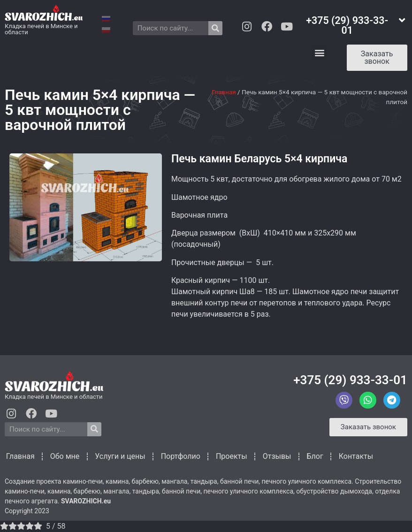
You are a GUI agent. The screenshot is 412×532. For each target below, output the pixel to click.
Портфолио (179, 456)
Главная (224, 92)
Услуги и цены (118, 456)
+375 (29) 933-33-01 (350, 380)
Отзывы (276, 456)
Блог (314, 456)
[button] (319, 52)
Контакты (355, 456)
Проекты (230, 456)
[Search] (215, 28)
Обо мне (64, 456)
